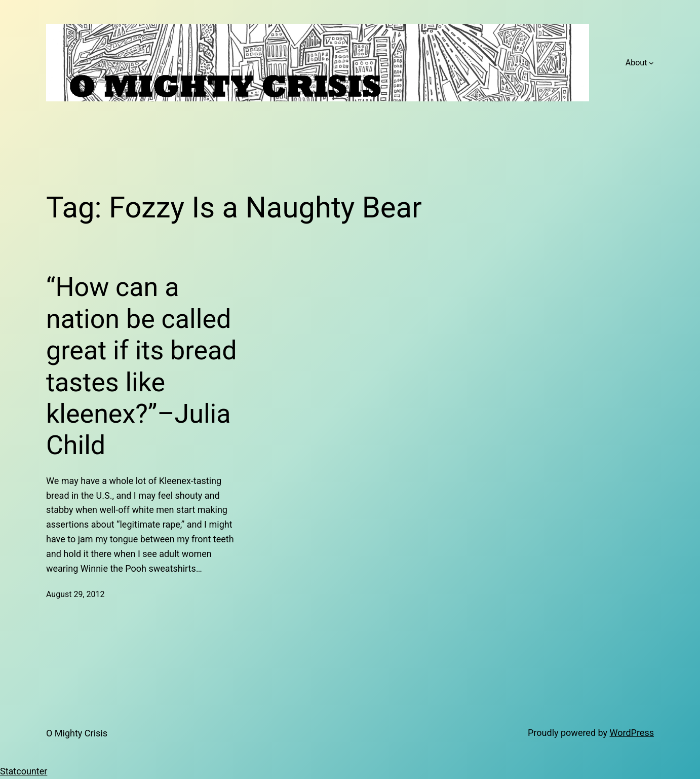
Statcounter (24, 771)
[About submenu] (651, 63)
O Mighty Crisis (77, 733)
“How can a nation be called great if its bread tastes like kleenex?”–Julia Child (142, 366)
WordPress (632, 733)
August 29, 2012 (75, 594)
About (636, 63)
